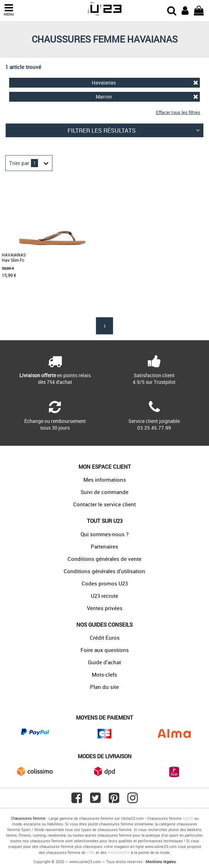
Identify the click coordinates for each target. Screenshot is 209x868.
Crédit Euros (105, 638)
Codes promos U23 (105, 583)
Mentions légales (161, 861)
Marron (147, 97)
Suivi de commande (104, 492)
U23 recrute (104, 596)
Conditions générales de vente (104, 559)
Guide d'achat (104, 662)
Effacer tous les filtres (178, 112)
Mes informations (105, 480)
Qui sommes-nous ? (104, 534)
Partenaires (104, 546)
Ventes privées (105, 608)
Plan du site (104, 687)
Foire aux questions (105, 650)
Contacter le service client (104, 504)
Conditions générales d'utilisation (104, 571)
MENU (9, 10)
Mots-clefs (104, 674)
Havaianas (145, 83)
